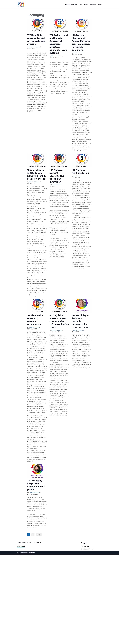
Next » (39, 624)
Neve (18, 642)
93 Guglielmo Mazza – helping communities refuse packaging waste (59, 372)
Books (85, 4)
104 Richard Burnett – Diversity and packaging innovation (57, 199)
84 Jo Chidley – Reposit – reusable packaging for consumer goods (81, 372)
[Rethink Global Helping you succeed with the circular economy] (21, 4)
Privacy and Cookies (87, 639)
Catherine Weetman (34, 47)
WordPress (31, 642)
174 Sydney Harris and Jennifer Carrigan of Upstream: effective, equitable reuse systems (59, 44)
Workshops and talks (70, 4)
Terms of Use (85, 636)
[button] (95, 4)
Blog (80, 4)
